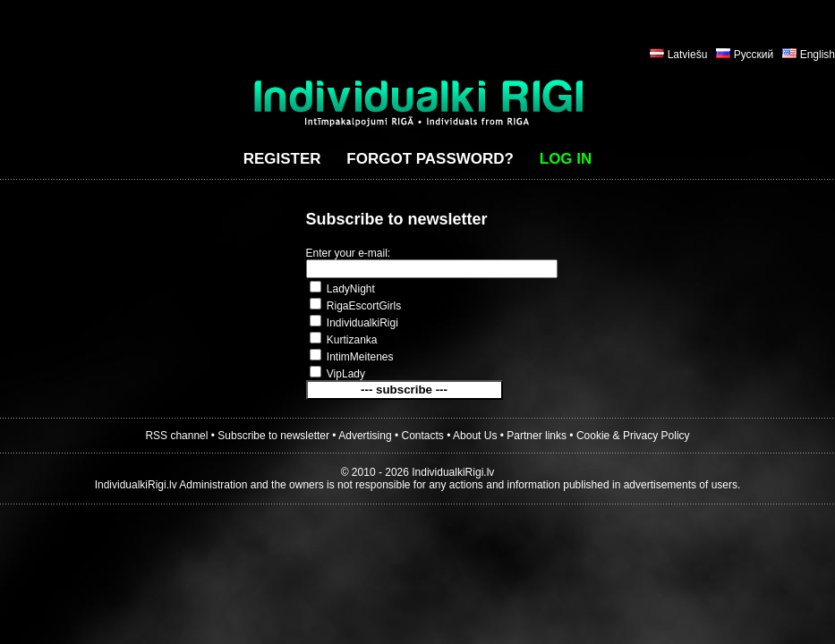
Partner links (537, 436)
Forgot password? (430, 159)
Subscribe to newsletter (273, 436)
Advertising (365, 436)
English (818, 55)
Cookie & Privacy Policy (633, 436)
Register (282, 159)
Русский (754, 55)
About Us (475, 436)
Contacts (423, 436)
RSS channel (176, 436)
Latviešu (688, 55)
